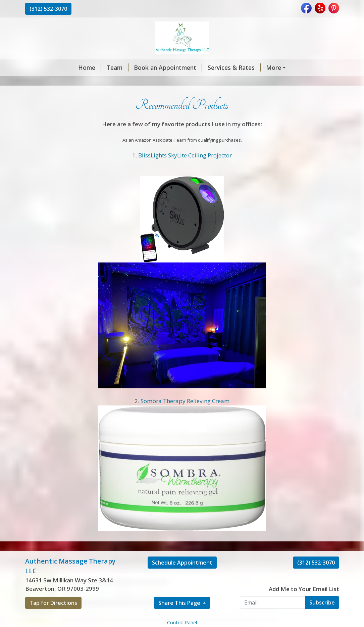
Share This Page (180, 603)
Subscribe (322, 602)
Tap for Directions (53, 603)
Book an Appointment (168, 67)
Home (90, 67)
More (274, 67)
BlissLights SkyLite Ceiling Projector (185, 155)
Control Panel (182, 622)
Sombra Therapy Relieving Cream (185, 401)
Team (118, 67)
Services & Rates (234, 67)
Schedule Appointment (182, 563)
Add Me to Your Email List (304, 589)
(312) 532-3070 (48, 9)
